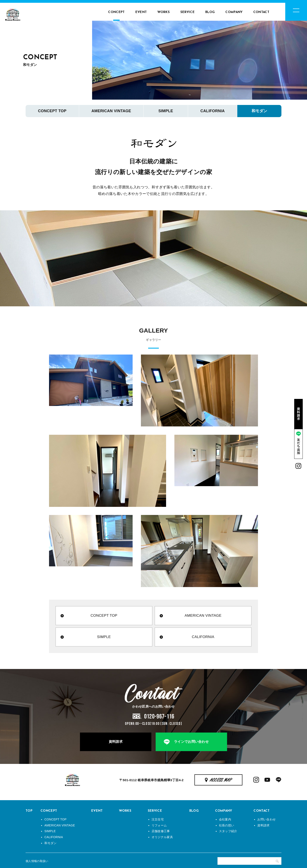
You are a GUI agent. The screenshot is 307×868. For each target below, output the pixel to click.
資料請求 (116, 742)
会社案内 (225, 819)
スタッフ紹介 (228, 831)
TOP (29, 811)
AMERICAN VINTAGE (111, 111)
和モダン (259, 111)
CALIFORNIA (213, 111)
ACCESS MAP (221, 780)
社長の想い (227, 825)
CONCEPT (116, 12)
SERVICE (188, 12)
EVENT (141, 12)
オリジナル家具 (162, 837)
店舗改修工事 (161, 831)
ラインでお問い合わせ (191, 742)
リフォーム (159, 825)
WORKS (164, 12)
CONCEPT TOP (52, 111)
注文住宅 (158, 819)
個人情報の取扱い (37, 861)
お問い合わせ (266, 819)
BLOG (210, 12)
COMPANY (234, 12)
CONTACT (261, 12)
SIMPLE (166, 111)
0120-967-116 (159, 717)
